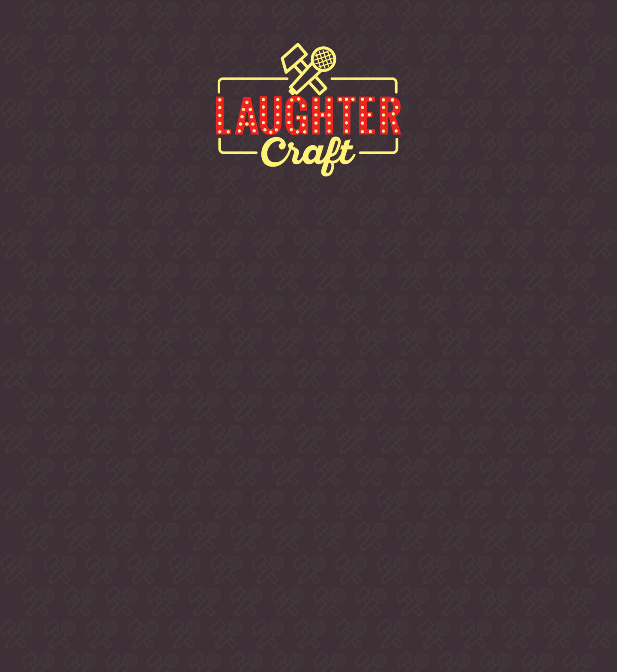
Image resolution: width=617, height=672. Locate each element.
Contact (441, 22)
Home (40, 22)
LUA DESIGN (460, 631)
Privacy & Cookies (436, 612)
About (105, 22)
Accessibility (491, 612)
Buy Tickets (188, 22)
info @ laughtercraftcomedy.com (460, 575)
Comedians (283, 22)
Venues (365, 22)
